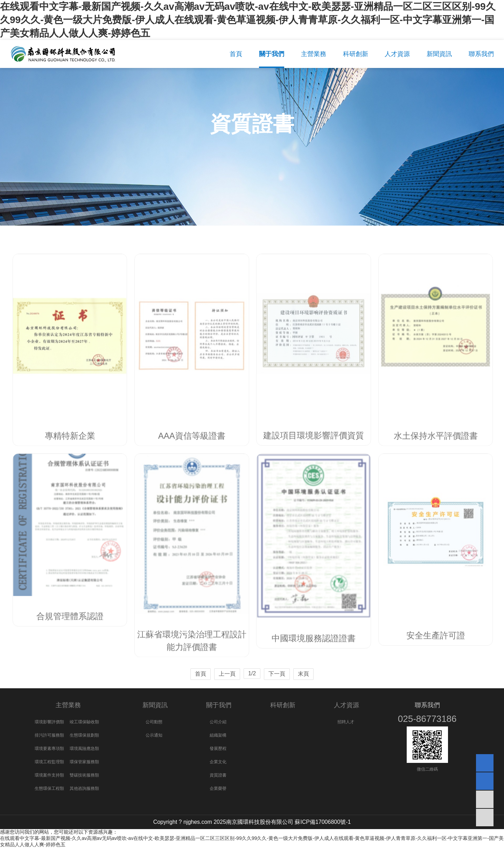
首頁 (201, 674)
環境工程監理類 (49, 762)
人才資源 (346, 705)
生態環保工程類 (49, 788)
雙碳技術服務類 (84, 775)
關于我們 (219, 705)
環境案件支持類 (49, 775)
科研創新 (283, 705)
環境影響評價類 (49, 722)
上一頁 (227, 674)
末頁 (303, 674)
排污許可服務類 (49, 735)
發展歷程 (218, 749)
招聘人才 (346, 722)
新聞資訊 (155, 705)
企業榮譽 (218, 788)
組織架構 (218, 735)
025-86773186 (427, 719)
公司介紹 (218, 722)
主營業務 (68, 705)
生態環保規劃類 (84, 735)
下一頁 (277, 674)
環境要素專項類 (49, 749)
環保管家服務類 (84, 762)
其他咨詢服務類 (84, 788)
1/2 (252, 673)
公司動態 (154, 722)
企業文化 (218, 762)
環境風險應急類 (84, 749)
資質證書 (218, 775)
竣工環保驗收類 (84, 722)
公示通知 (154, 735)
